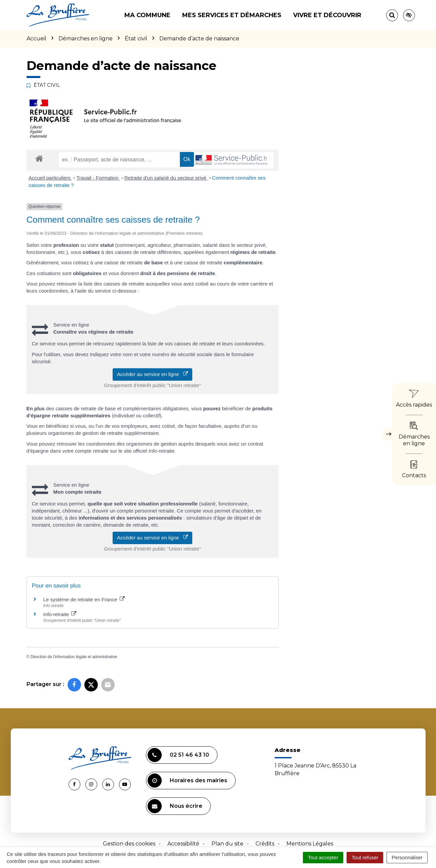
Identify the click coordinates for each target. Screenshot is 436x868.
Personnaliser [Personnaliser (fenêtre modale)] (407, 857)
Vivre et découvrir (327, 15)
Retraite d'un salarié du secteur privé (166, 178)
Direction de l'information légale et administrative (74, 657)
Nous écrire (175, 806)
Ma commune (147, 15)
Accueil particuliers (50, 178)
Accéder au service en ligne (152, 374)
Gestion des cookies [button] (129, 844)
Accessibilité (183, 844)
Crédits (265, 844)
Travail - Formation (98, 178)
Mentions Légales (310, 844)
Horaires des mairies (187, 781)
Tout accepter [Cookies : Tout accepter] (323, 857)
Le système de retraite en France (84, 599)
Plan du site (227, 844)
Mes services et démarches (232, 15)
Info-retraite (60, 614)
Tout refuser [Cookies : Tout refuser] (365, 857)
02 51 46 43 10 (178, 755)
